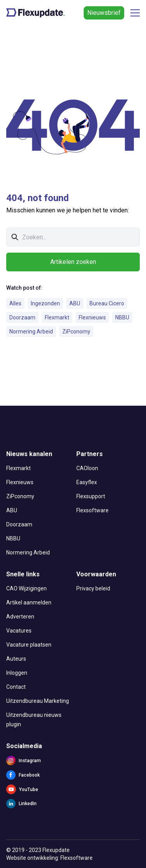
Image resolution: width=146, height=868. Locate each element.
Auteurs (16, 659)
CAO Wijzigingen (26, 588)
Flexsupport (91, 496)
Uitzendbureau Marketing (38, 701)
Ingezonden (45, 303)
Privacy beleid (93, 588)
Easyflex (87, 482)
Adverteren (20, 617)
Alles (15, 303)
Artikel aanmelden (29, 602)
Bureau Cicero (107, 303)
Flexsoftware (92, 510)
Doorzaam (22, 317)
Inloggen (17, 673)
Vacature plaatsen (29, 645)
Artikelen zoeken (73, 262)
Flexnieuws (92, 317)
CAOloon (87, 468)
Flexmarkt (57, 317)
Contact (16, 687)
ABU (75, 303)
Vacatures (19, 631)
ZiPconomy (76, 332)
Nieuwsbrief (104, 13)
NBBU (122, 317)
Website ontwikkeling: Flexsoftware (49, 858)
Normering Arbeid (31, 332)
